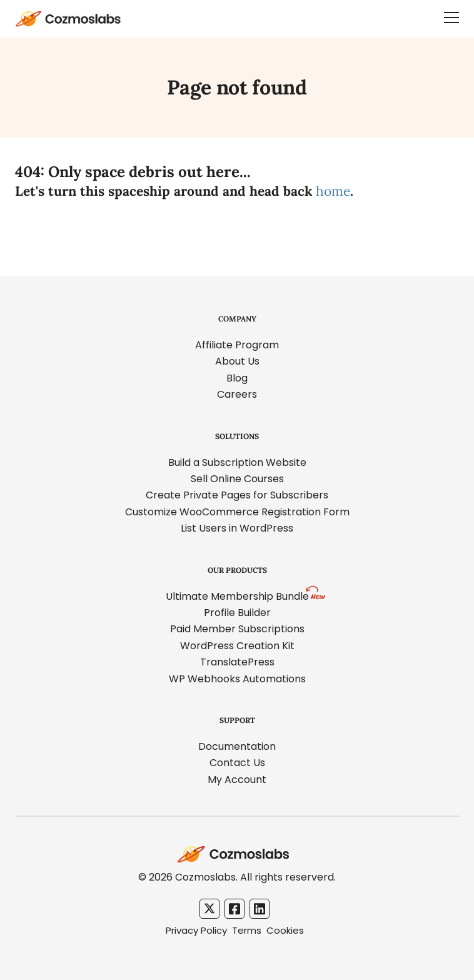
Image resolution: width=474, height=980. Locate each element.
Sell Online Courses (237, 479)
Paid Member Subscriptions (237, 629)
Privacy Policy (196, 930)
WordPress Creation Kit (237, 646)
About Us (237, 361)
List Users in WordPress (237, 528)
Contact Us (237, 763)
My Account (237, 780)
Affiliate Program (237, 345)
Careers (237, 394)
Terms (247, 930)
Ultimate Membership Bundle (237, 596)
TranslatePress (237, 662)
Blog (237, 378)
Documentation (237, 746)
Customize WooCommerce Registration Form (237, 512)
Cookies (285, 930)
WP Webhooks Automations (237, 679)
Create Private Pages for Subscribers (237, 495)
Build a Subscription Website (237, 462)
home (333, 191)
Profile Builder (237, 613)
